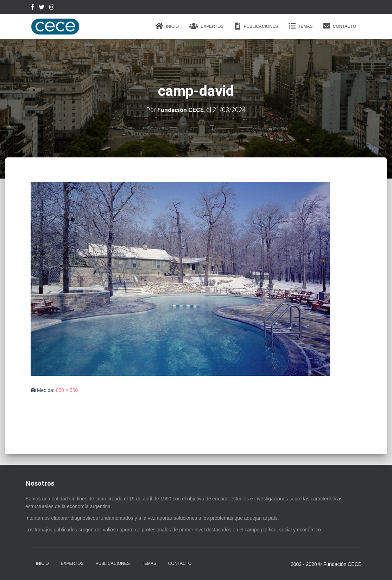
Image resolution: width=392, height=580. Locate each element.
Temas (301, 26)
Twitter (42, 8)
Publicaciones (256, 26)
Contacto (340, 26)
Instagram (52, 8)
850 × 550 (67, 390)
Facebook (32, 8)
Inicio (167, 26)
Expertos (206, 26)
